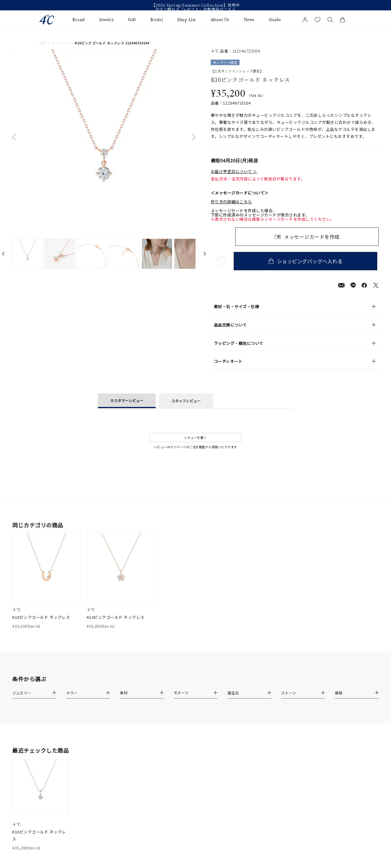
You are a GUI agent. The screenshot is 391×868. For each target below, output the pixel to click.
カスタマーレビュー (127, 400)
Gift (132, 20)
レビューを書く (195, 437)
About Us (220, 20)
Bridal (157, 20)
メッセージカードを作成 (312, 237)
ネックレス (61, 43)
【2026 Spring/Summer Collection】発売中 (196, 5)
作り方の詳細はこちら (231, 202)
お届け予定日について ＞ (234, 172)
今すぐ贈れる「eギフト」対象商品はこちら (196, 9)
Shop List (187, 20)
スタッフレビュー (186, 401)
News (249, 20)
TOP (43, 43)
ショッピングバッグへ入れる (307, 261)
